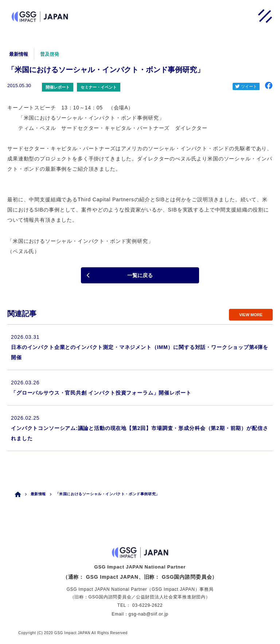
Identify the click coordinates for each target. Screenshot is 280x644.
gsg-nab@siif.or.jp (149, 614)
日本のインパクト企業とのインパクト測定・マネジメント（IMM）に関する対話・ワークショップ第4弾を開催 (140, 352)
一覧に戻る (140, 275)
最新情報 (38, 494)
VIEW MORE (251, 315)
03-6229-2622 (147, 605)
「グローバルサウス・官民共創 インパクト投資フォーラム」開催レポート (101, 393)
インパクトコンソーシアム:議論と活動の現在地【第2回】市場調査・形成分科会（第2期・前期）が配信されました (139, 433)
